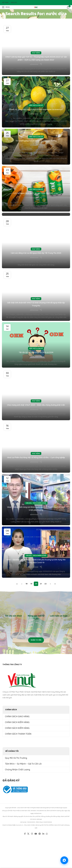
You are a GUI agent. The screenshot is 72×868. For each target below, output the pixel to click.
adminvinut (34, 64)
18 (27, 584)
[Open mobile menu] (6, 7)
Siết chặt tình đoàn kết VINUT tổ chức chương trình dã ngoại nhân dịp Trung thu (36, 304)
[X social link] (28, 834)
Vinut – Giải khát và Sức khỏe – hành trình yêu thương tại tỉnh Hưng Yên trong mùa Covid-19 (36, 561)
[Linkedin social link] (43, 834)
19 (31, 584)
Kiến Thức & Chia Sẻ (36, 105)
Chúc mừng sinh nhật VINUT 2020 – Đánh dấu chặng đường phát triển (36, 405)
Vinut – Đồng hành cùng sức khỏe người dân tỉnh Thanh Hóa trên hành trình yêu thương (36, 509)
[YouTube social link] (36, 834)
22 (46, 584)
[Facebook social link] (25, 834)
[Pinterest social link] (40, 834)
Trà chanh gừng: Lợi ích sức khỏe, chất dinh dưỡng (36, 141)
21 (41, 584)
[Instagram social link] (32, 834)
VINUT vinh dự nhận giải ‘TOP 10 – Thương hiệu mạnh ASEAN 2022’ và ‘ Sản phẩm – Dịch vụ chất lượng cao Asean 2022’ (36, 58)
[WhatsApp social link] (47, 834)
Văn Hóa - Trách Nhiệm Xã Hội (36, 503)
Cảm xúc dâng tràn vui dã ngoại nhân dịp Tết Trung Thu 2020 (36, 253)
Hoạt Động (36, 53)
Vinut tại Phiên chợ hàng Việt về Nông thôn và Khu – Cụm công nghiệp (36, 458)
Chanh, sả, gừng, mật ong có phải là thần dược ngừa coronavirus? (36, 109)
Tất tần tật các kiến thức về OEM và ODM (36, 352)
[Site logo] (36, 7)
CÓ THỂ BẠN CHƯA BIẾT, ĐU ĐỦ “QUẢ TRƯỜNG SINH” (36, 193)
